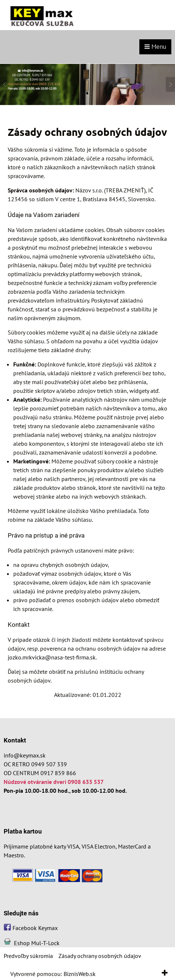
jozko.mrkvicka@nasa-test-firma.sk (52, 657)
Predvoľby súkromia (28, 956)
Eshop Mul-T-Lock (37, 943)
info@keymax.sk (25, 755)
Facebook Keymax (35, 928)
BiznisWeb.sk (80, 974)
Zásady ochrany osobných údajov (100, 956)
